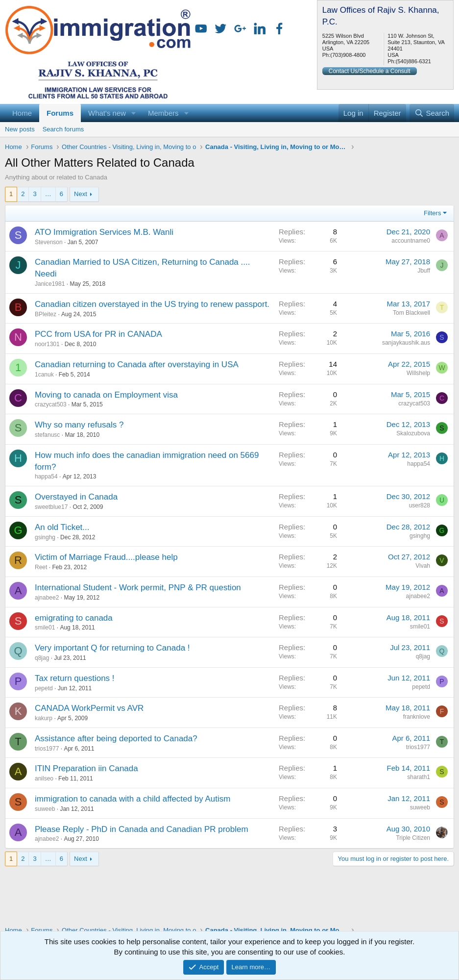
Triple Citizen (413, 838)
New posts (20, 129)
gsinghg (45, 537)
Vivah (423, 566)
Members (163, 113)
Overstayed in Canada (76, 497)
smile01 (45, 628)
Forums (60, 113)
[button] (134, 113)
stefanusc (47, 435)
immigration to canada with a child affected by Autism (133, 799)
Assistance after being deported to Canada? (116, 739)
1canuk (44, 375)
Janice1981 (50, 284)
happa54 (46, 477)
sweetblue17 (51, 507)
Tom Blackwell (411, 313)
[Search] (432, 113)
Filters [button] (432, 213)
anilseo (44, 779)
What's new (107, 113)
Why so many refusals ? (79, 425)
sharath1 (419, 777)
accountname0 (411, 241)
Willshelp (418, 373)
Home (22, 113)
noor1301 (47, 344)
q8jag (42, 658)
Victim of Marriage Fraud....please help (106, 557)
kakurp (44, 718)
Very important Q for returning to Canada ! (112, 648)
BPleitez (46, 314)
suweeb (45, 809)
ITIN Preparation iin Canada (86, 768)
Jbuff (424, 271)
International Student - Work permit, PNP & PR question (138, 588)
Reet (41, 567)
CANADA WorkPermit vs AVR (89, 708)
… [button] (48, 194)
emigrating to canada (74, 618)
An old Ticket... (62, 527)
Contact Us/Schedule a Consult (370, 71)
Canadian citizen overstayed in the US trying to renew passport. (152, 304)
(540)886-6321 (413, 61)
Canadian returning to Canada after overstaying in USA (137, 364)
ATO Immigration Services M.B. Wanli (104, 232)
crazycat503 (51, 404)
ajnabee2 (47, 598)
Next (81, 194)
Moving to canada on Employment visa (106, 395)
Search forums (63, 129)
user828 (420, 505)
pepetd (44, 688)
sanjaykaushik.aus (406, 343)
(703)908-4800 (348, 55)
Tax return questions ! (75, 678)
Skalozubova (413, 433)
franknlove (417, 717)
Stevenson (49, 242)
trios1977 (47, 749)
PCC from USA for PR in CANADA (98, 334)
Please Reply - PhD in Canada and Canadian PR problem (142, 829)
